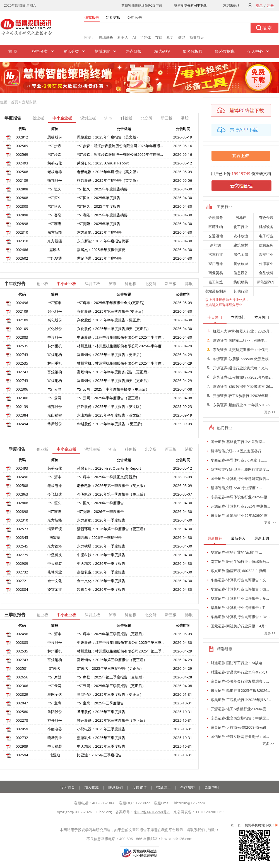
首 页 (13, 51)
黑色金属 (241, 254)
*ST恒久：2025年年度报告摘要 (102, 189)
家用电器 (216, 264)
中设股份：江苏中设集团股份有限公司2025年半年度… (121, 337)
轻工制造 (216, 282)
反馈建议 (139, 787)
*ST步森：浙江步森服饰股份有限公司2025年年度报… (120, 146)
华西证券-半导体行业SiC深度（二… (239, 460)
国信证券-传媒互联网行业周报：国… (240, 737)
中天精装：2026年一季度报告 (101, 563)
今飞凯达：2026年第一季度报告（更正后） (112, 494)
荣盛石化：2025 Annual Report (103, 163)
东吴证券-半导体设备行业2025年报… (240, 497)
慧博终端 (102, 51)
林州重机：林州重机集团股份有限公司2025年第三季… (121, 651)
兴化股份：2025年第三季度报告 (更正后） (111, 311)
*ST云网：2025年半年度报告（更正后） (110, 398)
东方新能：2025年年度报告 (99, 232)
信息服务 (266, 245)
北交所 (146, 118)
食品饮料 (266, 273)
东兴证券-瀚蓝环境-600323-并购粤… (240, 571)
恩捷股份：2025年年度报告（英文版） (108, 137)
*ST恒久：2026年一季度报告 (100, 503)
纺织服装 (241, 282)
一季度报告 (15, 449)
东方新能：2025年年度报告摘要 (103, 241)
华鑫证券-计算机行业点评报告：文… (240, 580)
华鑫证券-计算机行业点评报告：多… (240, 598)
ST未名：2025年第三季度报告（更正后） (110, 668)
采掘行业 (266, 254)
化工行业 (241, 227)
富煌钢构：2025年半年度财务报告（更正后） (114, 372)
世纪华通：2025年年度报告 (99, 258)
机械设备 (266, 227)
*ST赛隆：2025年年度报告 (99, 224)
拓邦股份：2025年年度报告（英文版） (108, 180)
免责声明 (211, 787)
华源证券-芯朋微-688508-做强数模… (239, 359)
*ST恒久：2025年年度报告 (99, 198)
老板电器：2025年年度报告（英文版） (108, 172)
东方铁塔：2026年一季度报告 (101, 546)
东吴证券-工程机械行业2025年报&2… (240, 377)
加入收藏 (92, 787)
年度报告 (13, 118)
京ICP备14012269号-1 (152, 812)
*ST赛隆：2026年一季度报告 (100, 511)
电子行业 (266, 236)
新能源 (216, 245)
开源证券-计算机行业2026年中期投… (240, 506)
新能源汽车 (266, 282)
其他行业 (241, 291)
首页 (15, 102)
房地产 (241, 217)
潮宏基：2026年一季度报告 (99, 537)
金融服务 (216, 217)
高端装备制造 (216, 291)
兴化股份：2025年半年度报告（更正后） (110, 320)
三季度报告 (15, 614)
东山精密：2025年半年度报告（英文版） (110, 415)
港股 (185, 118)
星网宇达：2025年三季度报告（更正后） (110, 694)
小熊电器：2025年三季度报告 (101, 729)
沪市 (108, 118)
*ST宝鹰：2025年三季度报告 (100, 703)
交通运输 (216, 236)
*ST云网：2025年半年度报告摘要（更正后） (113, 389)
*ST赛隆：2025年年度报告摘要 (102, 215)
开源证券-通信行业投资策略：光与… (239, 368)
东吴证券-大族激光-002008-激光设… (240, 727)
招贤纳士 (163, 787)
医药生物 (216, 227)
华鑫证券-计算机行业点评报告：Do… (240, 617)
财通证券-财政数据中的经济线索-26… (240, 386)
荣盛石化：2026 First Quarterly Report (109, 468)
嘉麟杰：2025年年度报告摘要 (101, 250)
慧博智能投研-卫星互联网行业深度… (240, 469)
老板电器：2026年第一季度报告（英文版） (112, 486)
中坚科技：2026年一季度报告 (101, 555)
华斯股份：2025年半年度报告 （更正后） (111, 424)
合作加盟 (187, 787)
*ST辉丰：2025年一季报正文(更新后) (107, 477)
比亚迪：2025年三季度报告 (99, 755)
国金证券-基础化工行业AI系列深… (238, 442)
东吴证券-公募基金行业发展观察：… (240, 681)
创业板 (38, 118)
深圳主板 (88, 118)
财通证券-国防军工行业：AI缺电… (237, 340)
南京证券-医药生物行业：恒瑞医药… (240, 561)
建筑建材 (241, 245)
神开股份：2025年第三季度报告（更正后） (112, 720)
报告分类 (40, 51)
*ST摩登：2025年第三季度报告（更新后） (111, 677)
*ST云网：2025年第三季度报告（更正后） (111, 686)
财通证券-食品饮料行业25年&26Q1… (240, 672)
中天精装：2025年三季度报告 (101, 746)
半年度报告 (15, 283)
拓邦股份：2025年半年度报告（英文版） (110, 406)
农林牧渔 (241, 236)
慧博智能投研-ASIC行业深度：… (236, 488)
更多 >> (270, 412)
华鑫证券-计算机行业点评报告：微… (240, 589)
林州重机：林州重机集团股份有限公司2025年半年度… (121, 346)
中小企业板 (62, 118)
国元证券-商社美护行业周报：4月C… (240, 626)
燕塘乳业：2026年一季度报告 (101, 572)
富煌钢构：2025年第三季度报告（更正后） (112, 660)
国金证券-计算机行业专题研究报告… (240, 479)
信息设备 (241, 273)
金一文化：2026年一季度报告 (101, 581)
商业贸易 (216, 273)
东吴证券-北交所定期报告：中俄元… (239, 350)
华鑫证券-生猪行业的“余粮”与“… (236, 552)
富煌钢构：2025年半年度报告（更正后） (110, 355)
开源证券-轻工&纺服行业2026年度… (239, 396)
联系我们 (116, 787)
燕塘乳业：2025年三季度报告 (101, 738)
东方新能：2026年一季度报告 (101, 520)
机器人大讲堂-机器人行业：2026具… (240, 331)
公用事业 (266, 264)
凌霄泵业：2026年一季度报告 (101, 589)
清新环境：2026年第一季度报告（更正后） (112, 529)
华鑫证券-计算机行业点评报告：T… (239, 608)
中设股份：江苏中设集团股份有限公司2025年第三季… (121, 642)
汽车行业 (216, 254)
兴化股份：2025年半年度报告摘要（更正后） (114, 329)
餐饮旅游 (241, 264)
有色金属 (266, 217)
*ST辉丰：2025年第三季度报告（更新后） (111, 634)
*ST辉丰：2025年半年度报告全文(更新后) (111, 303)
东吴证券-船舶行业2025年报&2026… (240, 405)
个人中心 (255, 51)
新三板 (167, 118)
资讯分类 (71, 51)
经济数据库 (225, 51)
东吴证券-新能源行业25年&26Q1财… (240, 515)
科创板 (126, 118)
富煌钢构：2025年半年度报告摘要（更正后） (114, 381)
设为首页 (68, 787)
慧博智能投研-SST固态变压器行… (237, 451)
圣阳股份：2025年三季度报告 (101, 712)
